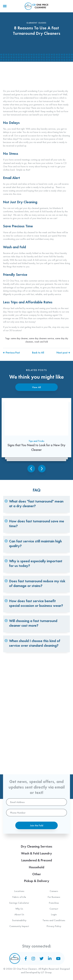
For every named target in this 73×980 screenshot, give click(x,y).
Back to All (38, 352)
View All (36, 387)
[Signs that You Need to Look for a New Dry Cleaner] (36, 430)
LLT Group (46, 972)
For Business (54, 897)
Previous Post (11, 352)
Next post (63, 352)
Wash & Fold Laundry (36, 853)
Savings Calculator (19, 903)
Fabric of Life (19, 897)
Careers (54, 891)
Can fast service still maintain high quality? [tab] (36, 543)
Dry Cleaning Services (36, 846)
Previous (31, 469)
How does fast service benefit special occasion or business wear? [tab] (36, 603)
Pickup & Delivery (37, 881)
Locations (19, 891)
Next (42, 469)
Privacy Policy (54, 926)
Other (37, 874)
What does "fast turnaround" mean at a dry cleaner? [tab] (36, 504)
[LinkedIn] (50, 958)
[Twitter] (41, 958)
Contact (54, 909)
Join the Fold (37, 825)
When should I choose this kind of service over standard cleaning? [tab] (35, 643)
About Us (19, 914)
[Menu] (5, 6)
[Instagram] (33, 958)
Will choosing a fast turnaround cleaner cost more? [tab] (33, 623)
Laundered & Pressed (37, 860)
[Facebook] (26, 958)
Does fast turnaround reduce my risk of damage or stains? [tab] (37, 583)
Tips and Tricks (36, 443)
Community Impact (19, 926)
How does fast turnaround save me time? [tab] (37, 523)
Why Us (19, 909)
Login (54, 914)
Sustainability (19, 920)
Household (36, 867)
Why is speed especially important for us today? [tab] (36, 563)
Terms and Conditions (54, 920)
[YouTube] (58, 958)
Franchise (54, 903)
